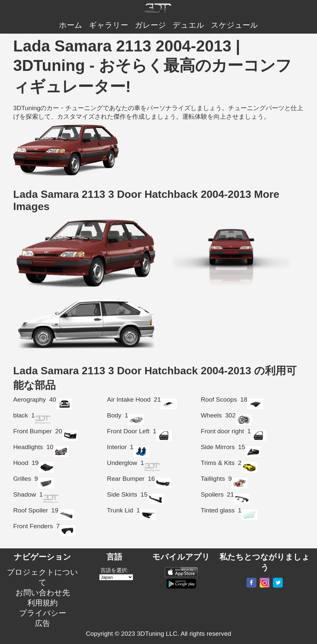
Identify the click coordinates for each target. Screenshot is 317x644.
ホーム (71, 25)
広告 (43, 623)
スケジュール (234, 25)
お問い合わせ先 (43, 593)
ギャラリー (109, 25)
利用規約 (43, 603)
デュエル (188, 25)
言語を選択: (114, 570)
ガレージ (150, 25)
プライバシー (43, 613)
